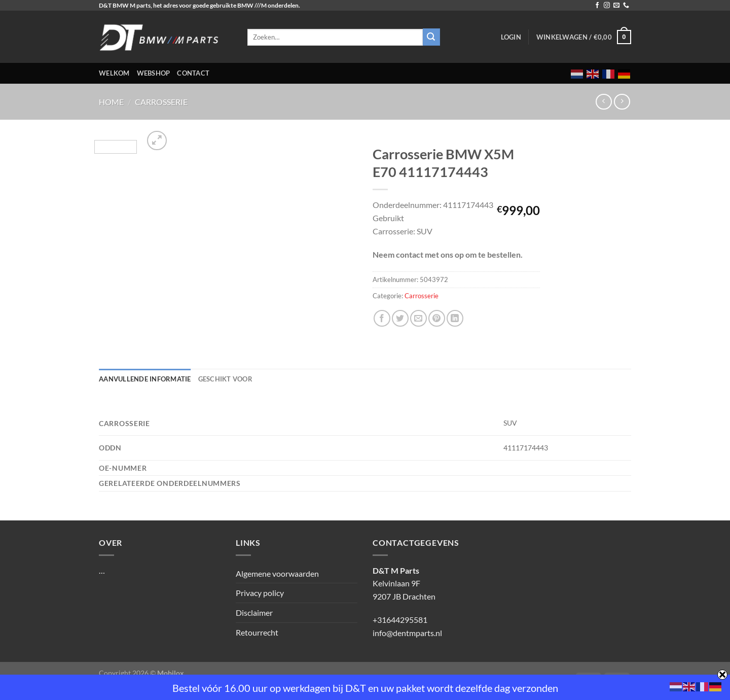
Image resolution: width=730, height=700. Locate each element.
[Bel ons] (626, 6)
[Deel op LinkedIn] (455, 318)
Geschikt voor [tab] (225, 379)
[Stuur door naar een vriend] (418, 318)
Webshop (154, 73)
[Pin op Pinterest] (437, 318)
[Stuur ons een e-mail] (616, 6)
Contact (193, 73)
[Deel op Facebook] (382, 318)
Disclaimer (254, 612)
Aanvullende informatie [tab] (145, 379)
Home (111, 102)
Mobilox (171, 673)
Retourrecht (257, 632)
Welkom (114, 73)
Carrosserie (161, 102)
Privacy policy (260, 593)
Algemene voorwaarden (277, 573)
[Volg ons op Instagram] (607, 6)
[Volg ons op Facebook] (597, 6)
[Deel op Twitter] (400, 318)
